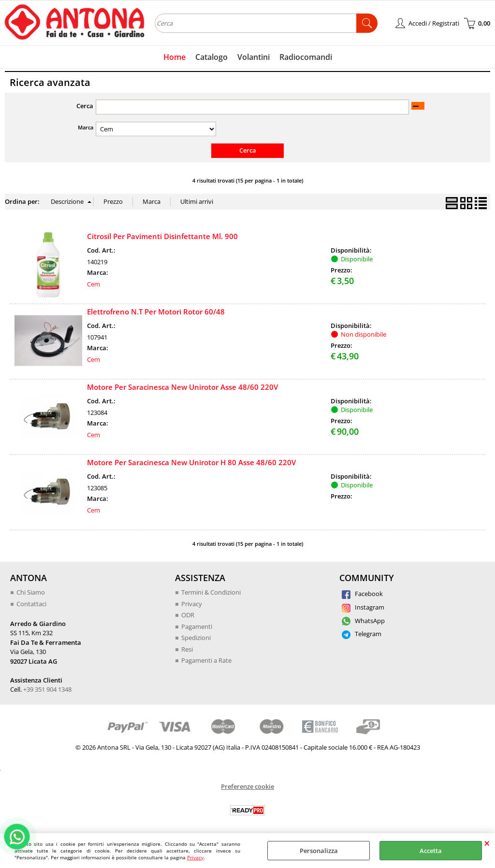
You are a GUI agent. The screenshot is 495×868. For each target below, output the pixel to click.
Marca (86, 127)
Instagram (363, 607)
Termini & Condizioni (211, 592)
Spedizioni (196, 638)
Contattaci (31, 604)
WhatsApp (363, 621)
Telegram (362, 634)
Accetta (431, 851)
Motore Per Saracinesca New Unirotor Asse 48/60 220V (182, 387)
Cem (94, 284)
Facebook (362, 594)
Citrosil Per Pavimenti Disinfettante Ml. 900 (162, 236)
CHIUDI (487, 843)
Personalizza (319, 851)
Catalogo (211, 57)
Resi (187, 649)
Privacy (195, 857)
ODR (188, 615)
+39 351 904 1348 (47, 689)
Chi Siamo (31, 592)
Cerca (85, 106)
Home (175, 57)
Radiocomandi (306, 57)
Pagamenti (197, 626)
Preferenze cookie (247, 786)
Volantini (254, 57)
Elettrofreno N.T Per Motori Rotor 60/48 (156, 312)
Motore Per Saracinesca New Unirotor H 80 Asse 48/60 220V (191, 462)
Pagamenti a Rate (206, 660)
